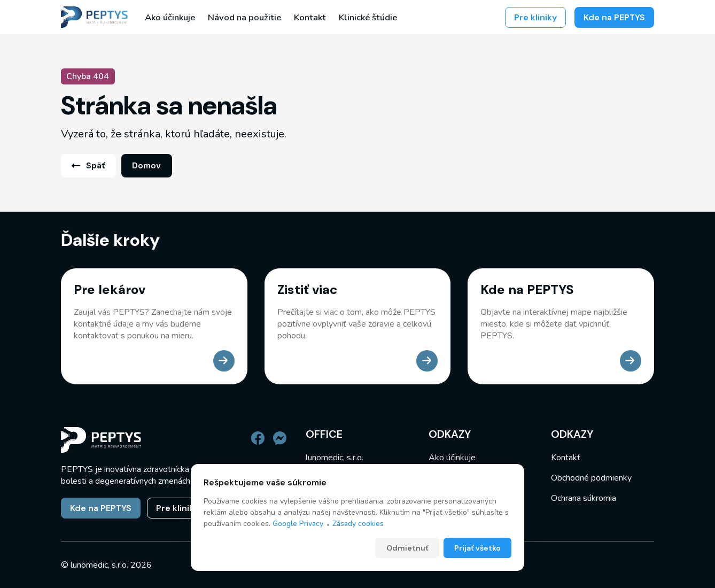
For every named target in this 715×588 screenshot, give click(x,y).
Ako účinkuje (170, 17)
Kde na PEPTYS (614, 17)
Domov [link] (146, 165)
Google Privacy (298, 524)
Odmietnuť (407, 548)
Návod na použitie (244, 17)
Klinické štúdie (368, 17)
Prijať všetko (477, 548)
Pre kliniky (535, 17)
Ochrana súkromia (584, 498)
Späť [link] (88, 165)
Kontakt (310, 17)
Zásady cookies (358, 524)
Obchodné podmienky (591, 478)
